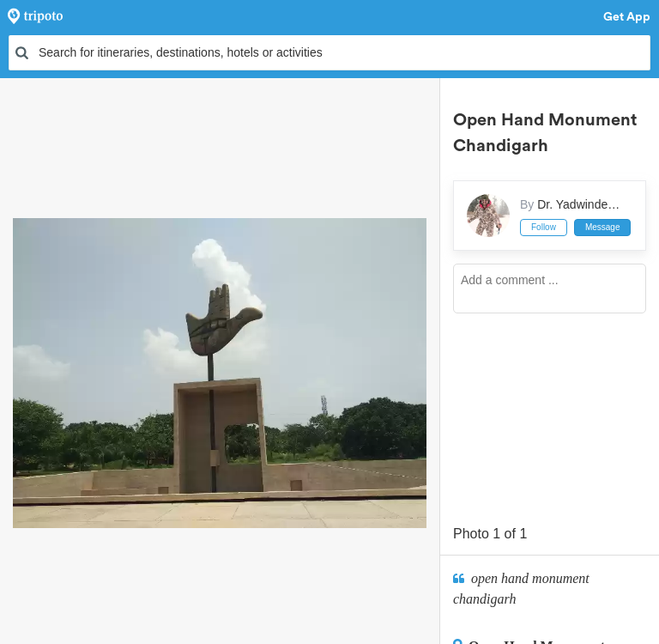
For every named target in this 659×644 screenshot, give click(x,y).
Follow (544, 227)
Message (603, 227)
